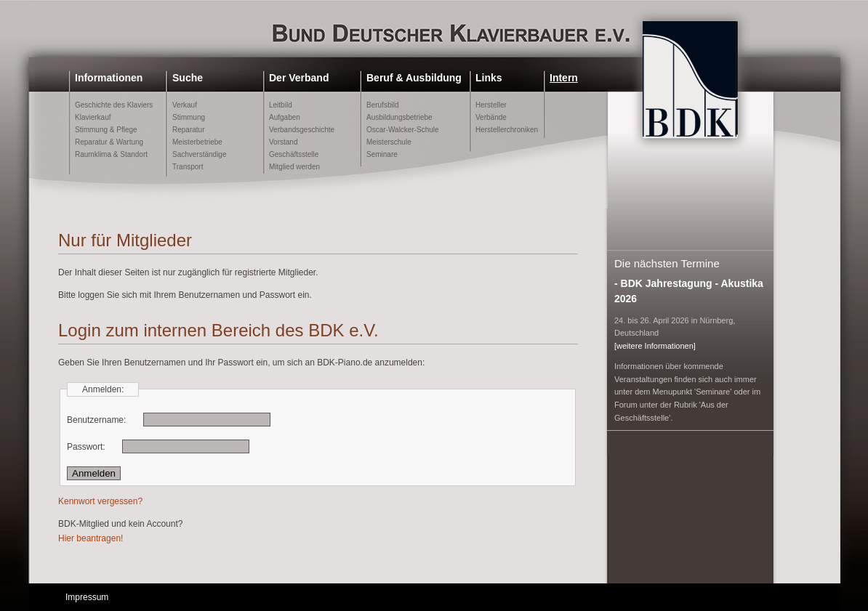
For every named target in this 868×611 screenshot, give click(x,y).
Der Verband (299, 78)
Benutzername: (96, 420)
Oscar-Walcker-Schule (403, 130)
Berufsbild (382, 105)
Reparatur (188, 130)
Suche (188, 78)
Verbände (491, 117)
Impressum (87, 597)
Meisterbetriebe (197, 142)
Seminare (382, 154)
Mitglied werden (294, 167)
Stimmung (189, 117)
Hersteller (491, 105)
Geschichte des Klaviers (114, 105)
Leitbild (281, 105)
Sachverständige (200, 154)
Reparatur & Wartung (109, 142)
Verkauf (185, 105)
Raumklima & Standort (111, 154)
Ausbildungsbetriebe (399, 117)
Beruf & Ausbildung (414, 78)
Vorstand (283, 142)
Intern (564, 78)
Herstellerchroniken (507, 130)
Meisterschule (389, 142)
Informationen (109, 78)
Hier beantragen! (91, 538)
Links (489, 78)
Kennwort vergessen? (100, 501)
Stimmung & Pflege (106, 130)
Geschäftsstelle (294, 154)
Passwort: (86, 447)
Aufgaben (285, 117)
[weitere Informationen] (655, 346)
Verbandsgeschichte (302, 130)
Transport (188, 167)
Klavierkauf (93, 117)
